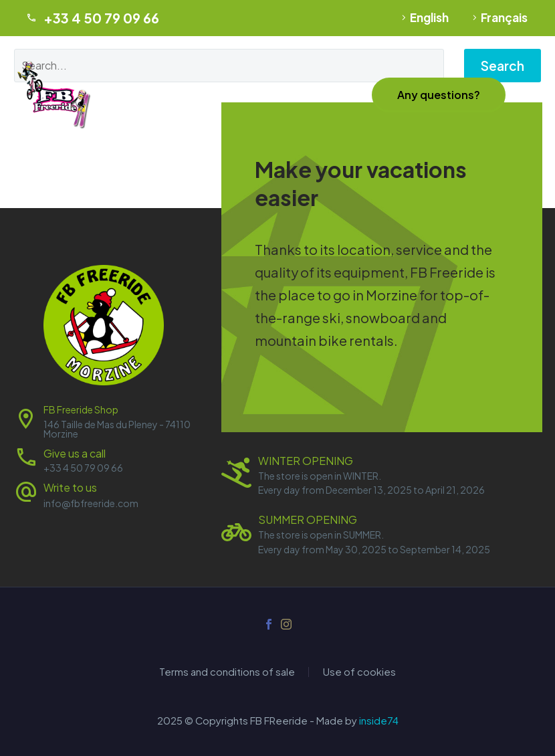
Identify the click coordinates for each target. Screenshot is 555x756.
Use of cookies (359, 672)
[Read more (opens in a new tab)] (104, 493)
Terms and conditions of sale (227, 672)
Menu (532, 95)
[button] (439, 95)
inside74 (379, 721)
